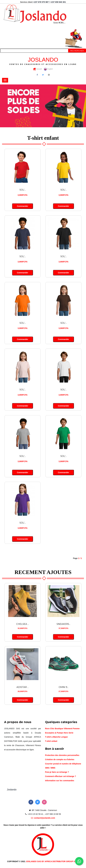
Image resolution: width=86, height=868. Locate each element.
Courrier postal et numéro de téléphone (63, 763)
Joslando (12, 789)
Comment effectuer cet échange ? (61, 776)
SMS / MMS (50, 767)
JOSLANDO (43, 61)
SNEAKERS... (64, 624)
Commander (22, 206)
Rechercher (77, 51)
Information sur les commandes (60, 780)
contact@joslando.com (43, 817)
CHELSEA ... (23, 624)
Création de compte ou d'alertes (60, 759)
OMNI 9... (64, 687)
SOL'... (23, 190)
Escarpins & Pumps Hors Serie (59, 732)
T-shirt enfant (51, 741)
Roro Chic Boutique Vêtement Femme (62, 728)
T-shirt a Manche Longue (56, 736)
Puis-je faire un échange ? (57, 772)
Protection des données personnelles (62, 755)
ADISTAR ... (23, 687)
